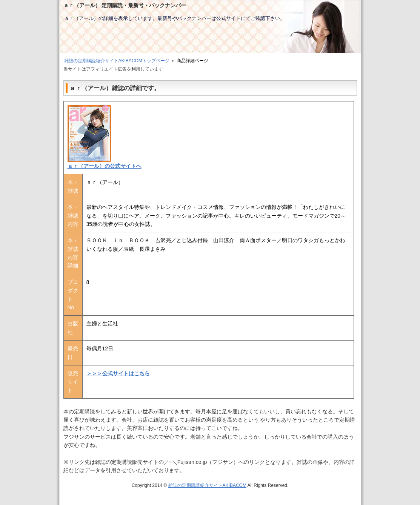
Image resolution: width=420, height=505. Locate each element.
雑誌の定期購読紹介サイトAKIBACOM (207, 485)
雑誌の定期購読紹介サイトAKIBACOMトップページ (117, 61)
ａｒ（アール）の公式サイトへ (105, 166)
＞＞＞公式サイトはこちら (118, 373)
